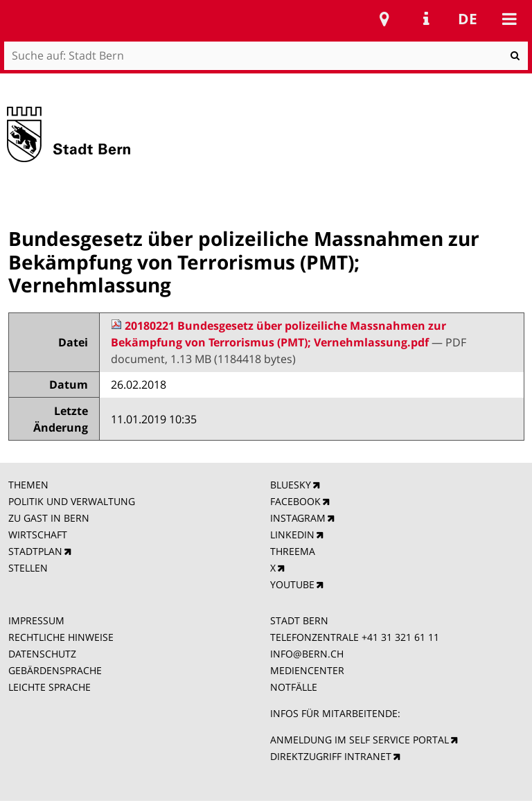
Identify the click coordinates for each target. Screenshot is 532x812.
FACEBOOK (295, 501)
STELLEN (28, 568)
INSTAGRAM (298, 518)
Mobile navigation (509, 19)
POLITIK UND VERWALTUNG (72, 501)
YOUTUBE (292, 584)
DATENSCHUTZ (42, 654)
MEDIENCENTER (307, 670)
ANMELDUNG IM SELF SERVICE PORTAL (360, 740)
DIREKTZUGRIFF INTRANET (331, 756)
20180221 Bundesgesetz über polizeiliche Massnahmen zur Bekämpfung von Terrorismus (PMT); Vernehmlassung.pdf (278, 334)
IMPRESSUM (36, 620)
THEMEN (28, 485)
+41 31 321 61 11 (400, 637)
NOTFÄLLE (294, 687)
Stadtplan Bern (384, 19)
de (468, 19)
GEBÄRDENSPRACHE (55, 670)
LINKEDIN (292, 535)
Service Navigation (426, 19)
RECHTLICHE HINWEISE (61, 637)
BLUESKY (291, 485)
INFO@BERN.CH (307, 654)
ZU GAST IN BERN (49, 518)
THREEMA (293, 551)
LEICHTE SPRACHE (50, 687)
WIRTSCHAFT (38, 535)
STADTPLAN (35, 551)
